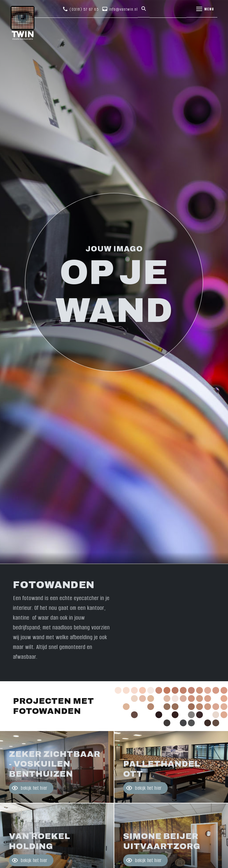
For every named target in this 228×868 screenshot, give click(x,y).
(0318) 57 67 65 (84, 9)
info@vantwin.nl (123, 9)
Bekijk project (57, 767)
